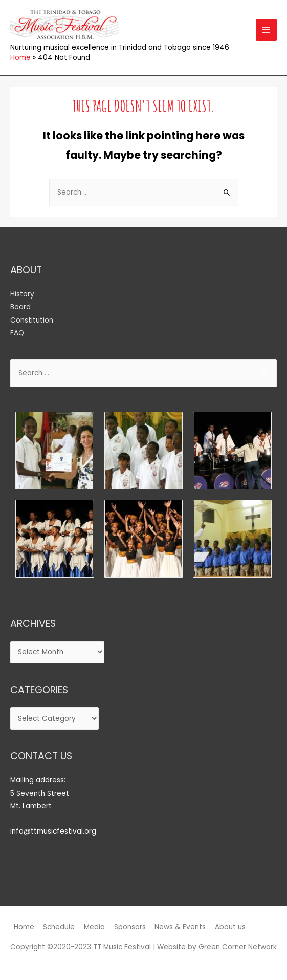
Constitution (32, 320)
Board (20, 307)
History (22, 294)
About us (230, 927)
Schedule (59, 927)
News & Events (180, 927)
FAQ (17, 333)
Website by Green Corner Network (217, 947)
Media (94, 927)
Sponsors (130, 927)
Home (24, 927)
